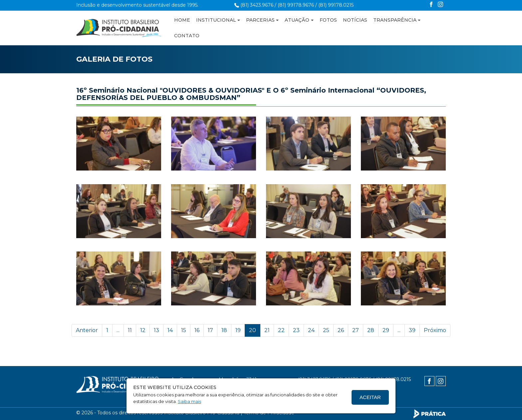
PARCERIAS (260, 20)
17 (210, 330)
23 (296, 330)
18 (224, 330)
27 (356, 330)
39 (412, 330)
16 (197, 330)
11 (130, 330)
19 (238, 330)
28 (371, 330)
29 (386, 330)
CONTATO (187, 36)
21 (267, 330)
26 (341, 330)
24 (311, 330)
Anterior (87, 330)
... (118, 330)
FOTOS (328, 20)
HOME (182, 20)
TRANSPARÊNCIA (395, 20)
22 (281, 330)
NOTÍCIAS (355, 20)
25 (326, 330)
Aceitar (370, 397)
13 (156, 330)
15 (184, 330)
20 (253, 330)
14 (170, 330)
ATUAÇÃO (297, 20)
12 (143, 330)
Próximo (435, 330)
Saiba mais (189, 401)
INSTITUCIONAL (216, 20)
